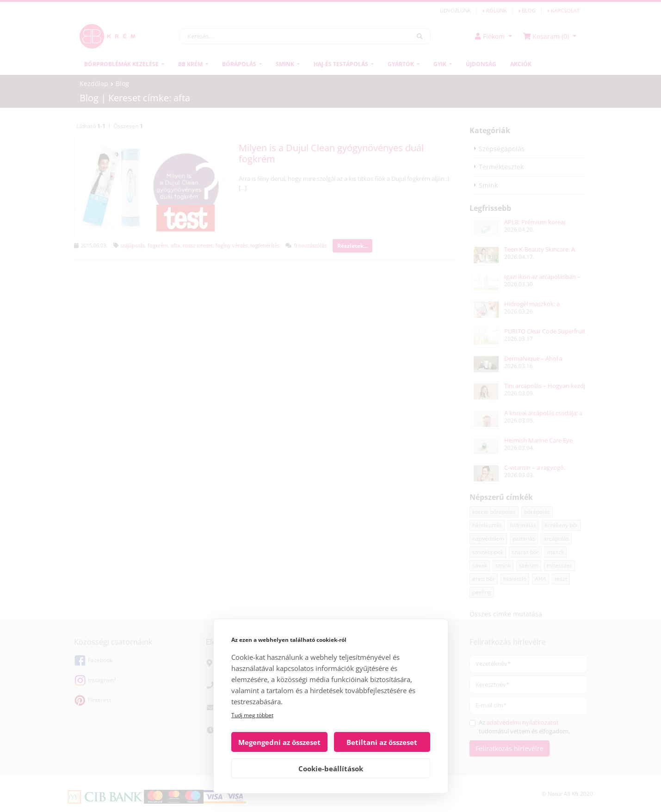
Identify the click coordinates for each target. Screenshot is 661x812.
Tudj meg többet (252, 715)
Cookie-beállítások (331, 769)
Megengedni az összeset (279, 742)
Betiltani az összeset (382, 742)
